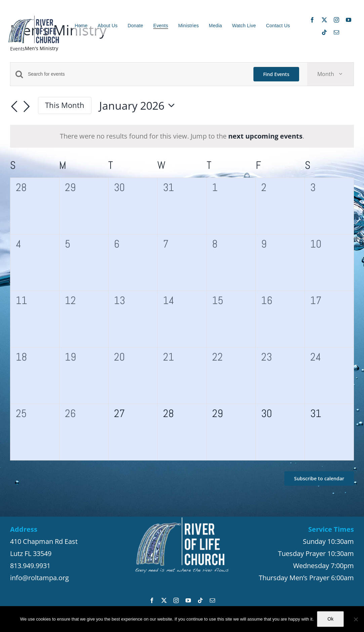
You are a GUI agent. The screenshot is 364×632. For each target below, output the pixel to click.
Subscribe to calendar (319, 478)
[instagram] (336, 20)
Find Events (276, 74)
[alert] (182, 136)
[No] (356, 619)
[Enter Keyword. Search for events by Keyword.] (137, 74)
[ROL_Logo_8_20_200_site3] (34, 18)
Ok (330, 619)
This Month (65, 105)
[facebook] (312, 20)
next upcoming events (265, 136)
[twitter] (324, 20)
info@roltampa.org (39, 578)
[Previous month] (14, 107)
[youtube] (349, 20)
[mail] (336, 32)
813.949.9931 (30, 566)
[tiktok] (324, 32)
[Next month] (27, 107)
